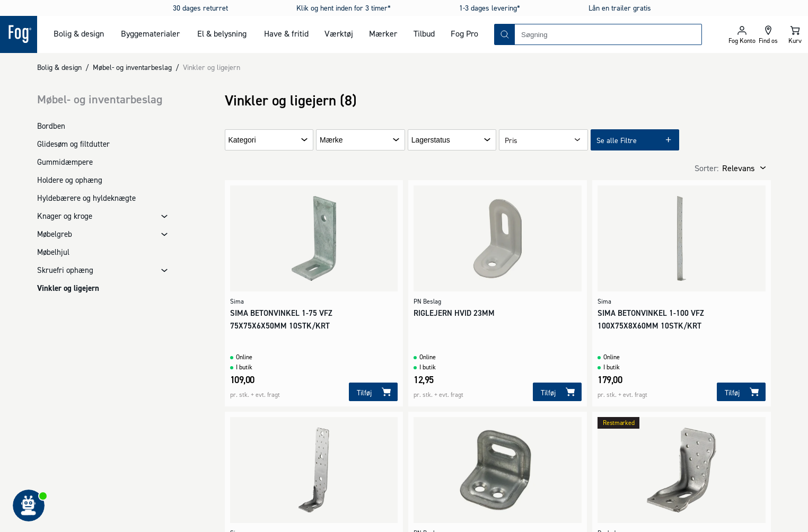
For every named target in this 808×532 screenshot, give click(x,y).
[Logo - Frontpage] (19, 34)
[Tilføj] (373, 392)
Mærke (331, 140)
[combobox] (608, 34)
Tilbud (424, 33)
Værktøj (339, 33)
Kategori (242, 140)
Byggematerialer (150, 33)
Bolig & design (79, 33)
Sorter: (706, 168)
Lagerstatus (431, 140)
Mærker (383, 33)
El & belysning (222, 33)
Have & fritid (286, 33)
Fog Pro (464, 33)
